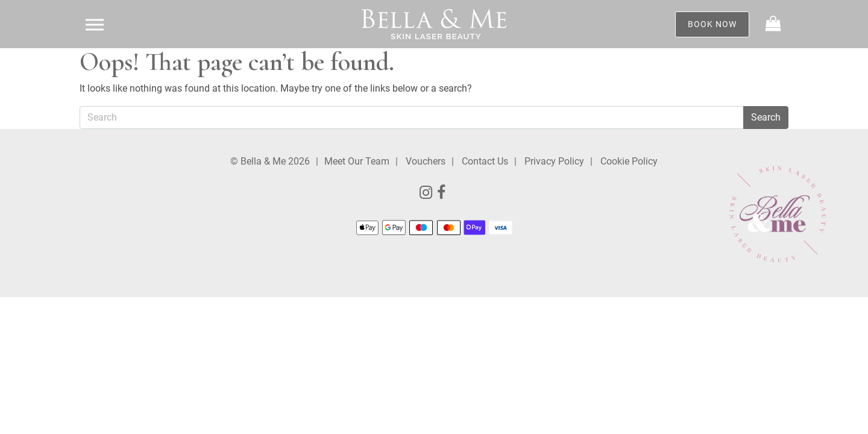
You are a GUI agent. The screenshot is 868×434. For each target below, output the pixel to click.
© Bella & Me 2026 (270, 161)
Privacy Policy (554, 161)
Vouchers (426, 161)
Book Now (712, 24)
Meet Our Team (357, 161)
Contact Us (485, 161)
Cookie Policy (629, 161)
